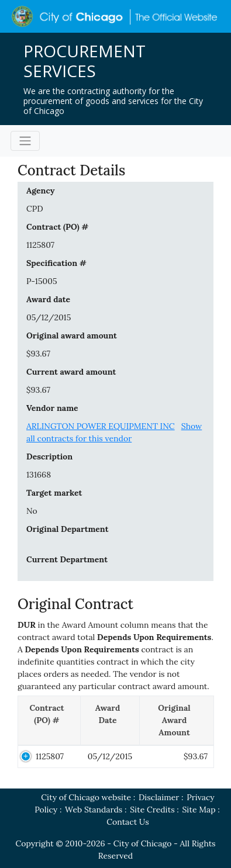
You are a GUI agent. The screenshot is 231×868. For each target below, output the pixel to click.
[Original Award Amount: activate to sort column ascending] (177, 721)
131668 (39, 475)
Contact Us (127, 822)
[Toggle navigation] (25, 141)
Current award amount (71, 372)
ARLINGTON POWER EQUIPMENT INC (101, 426)
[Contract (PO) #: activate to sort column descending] (49, 721)
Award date (48, 299)
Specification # (56, 263)
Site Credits (152, 810)
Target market (54, 493)
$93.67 (38, 354)
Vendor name (52, 408)
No (32, 511)
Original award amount (72, 336)
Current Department (67, 559)
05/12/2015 (49, 317)
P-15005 (42, 281)
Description (49, 457)
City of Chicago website (86, 797)
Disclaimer (159, 797)
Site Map (199, 810)
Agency (40, 191)
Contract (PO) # (57, 227)
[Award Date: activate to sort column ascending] (110, 721)
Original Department (67, 529)
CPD (35, 209)
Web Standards (94, 810)
